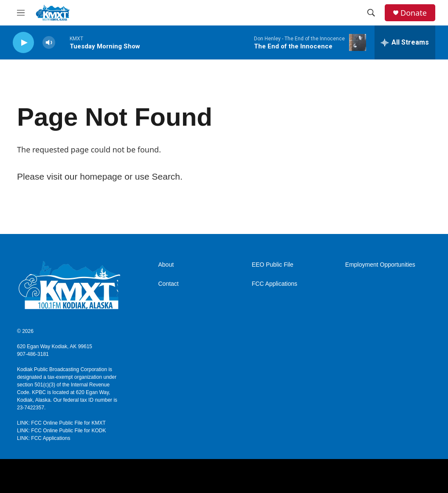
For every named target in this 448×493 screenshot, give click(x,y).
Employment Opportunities (380, 265)
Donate (414, 13)
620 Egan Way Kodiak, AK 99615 (55, 347)
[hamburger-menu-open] (21, 13)
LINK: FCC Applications (44, 438)
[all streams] (405, 42)
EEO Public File (273, 265)
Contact (169, 284)
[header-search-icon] (371, 13)
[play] (23, 43)
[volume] (49, 43)
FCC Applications (275, 284)
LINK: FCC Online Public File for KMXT (61, 423)
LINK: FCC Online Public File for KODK (61, 431)
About (166, 265)
